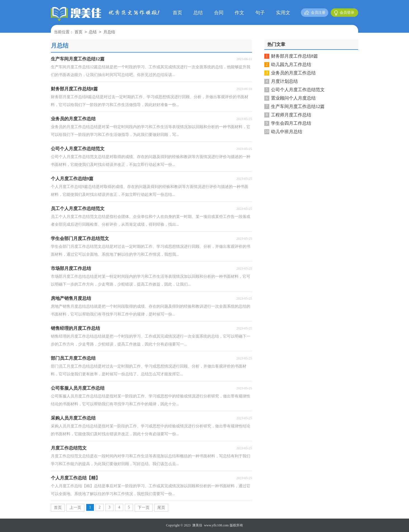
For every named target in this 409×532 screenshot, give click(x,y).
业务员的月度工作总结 (293, 73)
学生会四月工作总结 (291, 123)
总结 (198, 13)
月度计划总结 (284, 81)
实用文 (283, 13)
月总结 (109, 32)
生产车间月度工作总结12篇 (298, 106)
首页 (177, 13)
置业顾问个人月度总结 (293, 98)
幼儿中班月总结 (287, 132)
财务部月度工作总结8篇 (294, 56)
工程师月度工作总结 (291, 115)
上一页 (75, 508)
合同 (219, 13)
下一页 (144, 508)
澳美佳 (197, 525)
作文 (239, 13)
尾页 (161, 508)
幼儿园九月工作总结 (291, 64)
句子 (260, 13)
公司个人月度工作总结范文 (298, 90)
